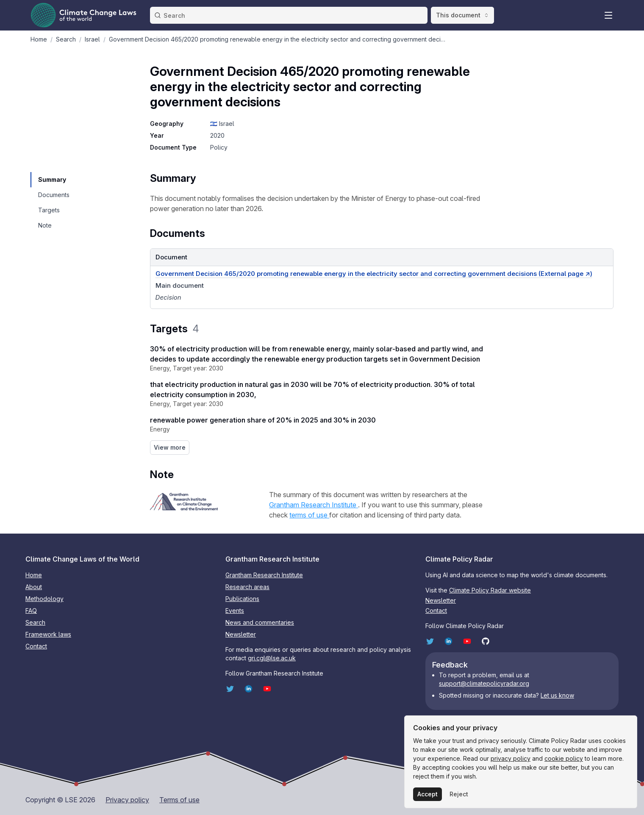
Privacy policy (127, 800)
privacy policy (511, 758)
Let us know (557, 695)
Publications (242, 599)
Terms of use (179, 800)
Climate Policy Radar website (490, 590)
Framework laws (48, 634)
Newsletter (241, 634)
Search (35, 622)
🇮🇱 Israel (222, 124)
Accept (427, 794)
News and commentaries (260, 622)
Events (235, 611)
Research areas (247, 587)
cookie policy (564, 758)
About (34, 587)
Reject (459, 794)
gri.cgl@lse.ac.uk (272, 658)
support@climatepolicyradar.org (484, 683)
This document (462, 15)
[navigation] (53, 180)
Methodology (44, 599)
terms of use (309, 515)
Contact (36, 646)
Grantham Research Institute (314, 505)
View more (170, 447)
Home (34, 575)
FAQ (31, 611)
